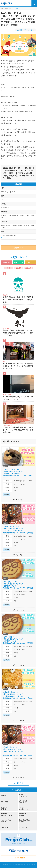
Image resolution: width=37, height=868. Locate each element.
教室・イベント (10, 9)
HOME (3, 9)
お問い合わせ (20, 858)
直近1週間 (18, 268)
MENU (34, 5)
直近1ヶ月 (28, 268)
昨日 (9, 268)
